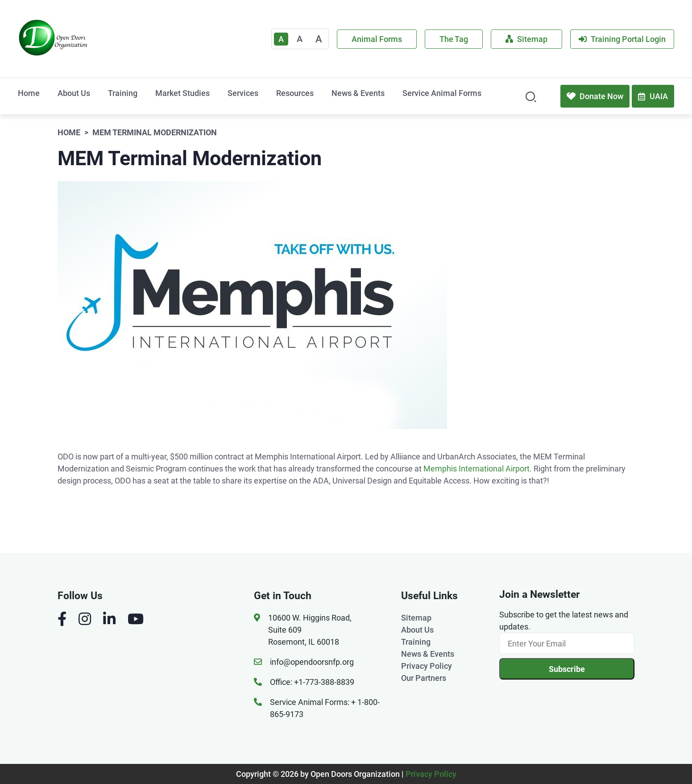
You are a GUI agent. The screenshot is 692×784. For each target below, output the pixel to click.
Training (123, 93)
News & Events (358, 93)
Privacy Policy (427, 666)
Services (243, 93)
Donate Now (595, 96)
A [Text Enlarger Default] (281, 39)
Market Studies (182, 93)
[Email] (567, 643)
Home (29, 93)
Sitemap (526, 39)
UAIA (653, 96)
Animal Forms (377, 39)
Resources (295, 93)
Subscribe (567, 669)
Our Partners (424, 678)
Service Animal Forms (442, 93)
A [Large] (319, 39)
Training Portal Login (622, 39)
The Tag (454, 39)
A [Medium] (300, 39)
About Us (74, 93)
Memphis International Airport (477, 469)
